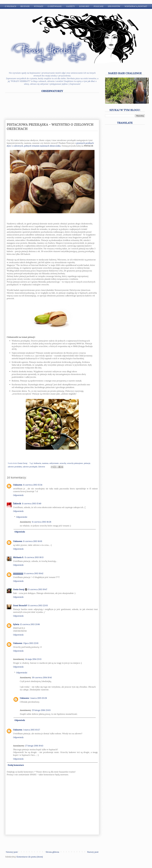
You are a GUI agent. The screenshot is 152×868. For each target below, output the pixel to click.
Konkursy (84, 6)
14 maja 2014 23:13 (33, 659)
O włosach (11, 6)
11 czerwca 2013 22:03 (38, 605)
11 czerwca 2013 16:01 (33, 541)
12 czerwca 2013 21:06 (30, 624)
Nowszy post (12, 852)
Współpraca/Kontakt (136, 6)
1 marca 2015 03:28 (38, 698)
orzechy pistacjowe (75, 463)
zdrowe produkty (15, 467)
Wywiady (39, 6)
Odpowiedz (18, 495)
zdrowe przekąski (30, 467)
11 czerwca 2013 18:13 (34, 557)
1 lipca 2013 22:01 (31, 643)
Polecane (99, 6)
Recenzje (25, 6)
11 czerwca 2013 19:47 (38, 589)
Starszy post (93, 852)
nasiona (45, 463)
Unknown (18, 485)
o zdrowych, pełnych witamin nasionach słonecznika (36, 146)
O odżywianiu (55, 6)
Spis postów (114, 6)
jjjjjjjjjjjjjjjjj (18, 573)
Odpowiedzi (22, 517)
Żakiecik (17, 504)
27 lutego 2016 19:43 (34, 746)
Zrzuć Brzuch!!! (20, 605)
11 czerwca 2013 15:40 (32, 504)
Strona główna (52, 852)
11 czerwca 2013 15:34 (33, 485)
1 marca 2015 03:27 (31, 730)
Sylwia (16, 624)
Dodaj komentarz (16, 765)
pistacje (87, 463)
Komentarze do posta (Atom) (30, 857)
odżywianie (54, 463)
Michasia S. (18, 557)
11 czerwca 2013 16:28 (42, 522)
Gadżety (71, 6)
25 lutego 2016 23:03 (41, 710)
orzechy (63, 463)
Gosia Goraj (19, 589)
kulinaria (38, 463)
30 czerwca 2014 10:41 (42, 677)
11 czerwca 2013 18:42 (34, 573)
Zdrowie (42, 467)
